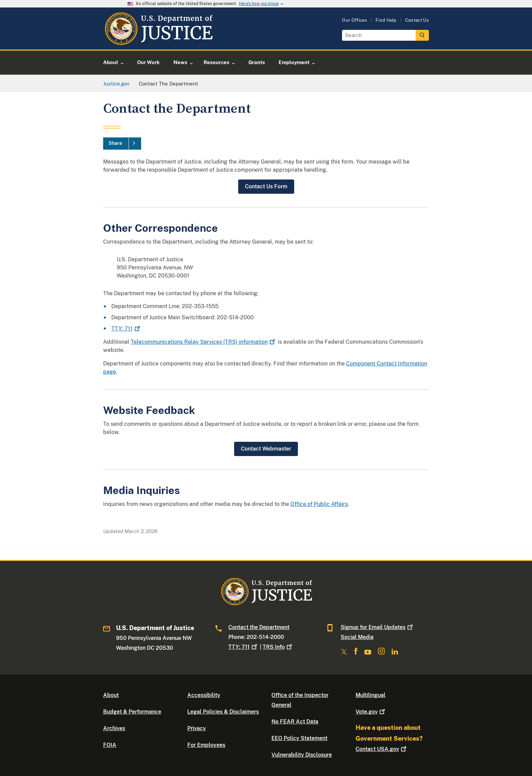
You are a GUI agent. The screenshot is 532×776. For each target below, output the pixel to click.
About (111, 695)
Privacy (197, 728)
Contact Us (417, 20)
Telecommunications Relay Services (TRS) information (204, 342)
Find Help (386, 20)
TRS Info (278, 647)
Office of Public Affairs (319, 504)
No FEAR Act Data (295, 722)
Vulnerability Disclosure (302, 755)
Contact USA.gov (382, 749)
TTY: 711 (126, 329)
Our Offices (355, 20)
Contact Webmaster (266, 449)
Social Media (357, 637)
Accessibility (204, 695)
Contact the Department (259, 627)
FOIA (110, 745)
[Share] (122, 144)
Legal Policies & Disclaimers (223, 712)
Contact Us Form (266, 186)
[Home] (158, 42)
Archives (114, 728)
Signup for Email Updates (377, 627)
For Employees (206, 745)
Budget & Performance (132, 712)
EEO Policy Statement (299, 738)
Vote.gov (371, 712)
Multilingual (370, 695)
